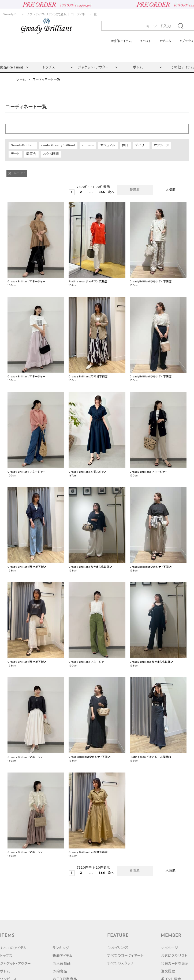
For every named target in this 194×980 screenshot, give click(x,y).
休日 (125, 145)
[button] (110, 193)
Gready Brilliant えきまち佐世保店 (90, 567)
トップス (49, 67)
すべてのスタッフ (120, 963)
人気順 (171, 190)
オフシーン (161, 145)
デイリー (141, 145)
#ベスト (146, 41)
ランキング (61, 948)
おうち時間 (51, 154)
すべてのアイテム (13, 948)
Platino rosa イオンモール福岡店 (150, 757)
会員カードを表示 (175, 963)
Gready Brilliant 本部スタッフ (87, 472)
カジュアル (108, 145)
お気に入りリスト (174, 955)
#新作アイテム (122, 41)
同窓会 (31, 154)
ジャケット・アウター (93, 67)
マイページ (169, 948)
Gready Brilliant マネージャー (27, 282)
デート (15, 154)
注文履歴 (168, 971)
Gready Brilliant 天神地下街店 (88, 377)
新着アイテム (63, 955)
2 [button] (81, 192)
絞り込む (97, 129)
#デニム (165, 41)
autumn (88, 145)
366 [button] (101, 192)
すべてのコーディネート (126, 955)
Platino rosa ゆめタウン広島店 (88, 282)
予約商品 (60, 971)
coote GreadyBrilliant (58, 145)
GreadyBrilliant (23, 145)
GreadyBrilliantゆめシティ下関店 (151, 282)
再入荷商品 (62, 963)
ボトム (138, 67)
